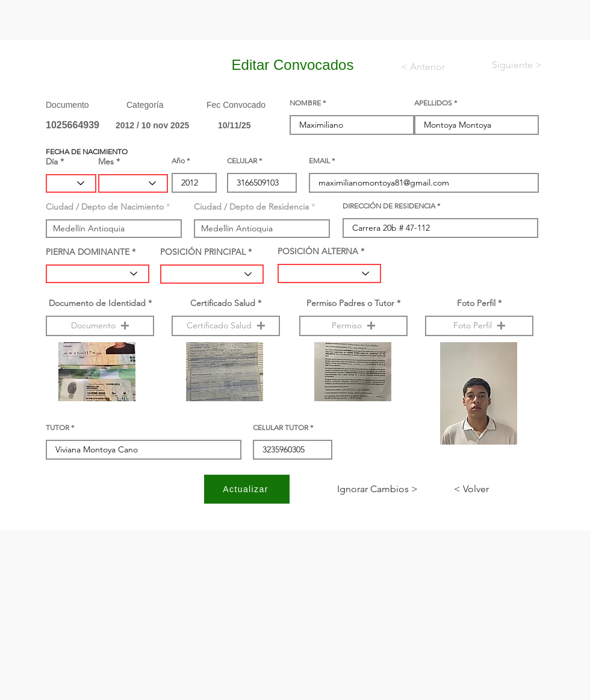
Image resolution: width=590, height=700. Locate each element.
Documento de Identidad (97, 303)
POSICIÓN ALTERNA (318, 251)
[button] (100, 326)
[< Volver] (494, 489)
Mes (106, 161)
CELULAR (242, 161)
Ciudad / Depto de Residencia (251, 207)
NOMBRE (305, 103)
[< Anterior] (431, 67)
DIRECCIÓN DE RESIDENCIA (389, 206)
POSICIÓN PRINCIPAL (203, 252)
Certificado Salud (223, 303)
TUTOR (57, 428)
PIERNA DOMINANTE (88, 252)
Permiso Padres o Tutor (350, 303)
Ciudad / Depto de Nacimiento (105, 207)
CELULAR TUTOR (281, 428)
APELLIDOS (433, 103)
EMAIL (319, 161)
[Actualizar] (247, 489)
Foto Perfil (476, 303)
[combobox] (114, 229)
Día (52, 161)
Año (178, 161)
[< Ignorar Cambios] (377, 489)
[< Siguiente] (507, 65)
